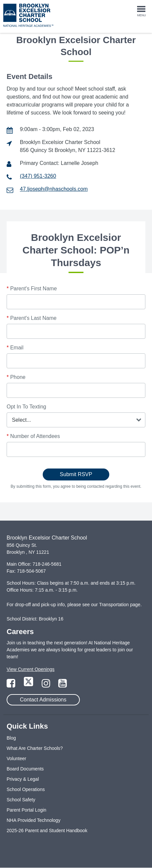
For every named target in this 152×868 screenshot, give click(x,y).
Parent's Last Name (32, 318)
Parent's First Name (32, 289)
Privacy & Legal (23, 779)
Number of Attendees (33, 436)
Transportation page (120, 605)
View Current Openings (30, 669)
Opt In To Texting (26, 407)
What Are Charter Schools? (35, 748)
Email (15, 348)
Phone (16, 377)
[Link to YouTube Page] (63, 685)
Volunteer (16, 759)
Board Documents (25, 769)
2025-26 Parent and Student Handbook (47, 831)
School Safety (21, 800)
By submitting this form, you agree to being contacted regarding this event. (76, 486)
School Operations (26, 789)
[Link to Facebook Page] (12, 685)
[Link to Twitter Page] (29, 685)
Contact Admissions (43, 700)
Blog (11, 738)
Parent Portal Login (26, 810)
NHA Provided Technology (33, 820)
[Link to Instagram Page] (47, 685)
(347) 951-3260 (38, 176)
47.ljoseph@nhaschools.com (54, 189)
